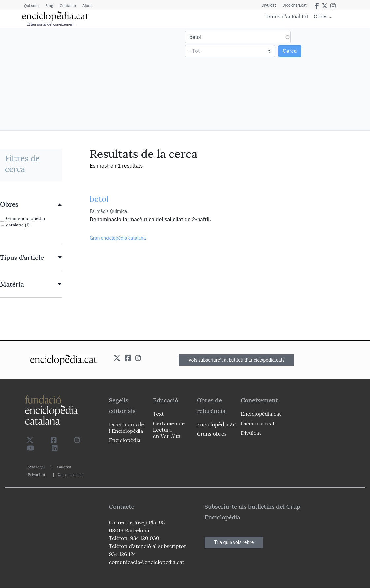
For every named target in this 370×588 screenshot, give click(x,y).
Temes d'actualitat (287, 17)
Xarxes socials (71, 475)
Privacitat (36, 475)
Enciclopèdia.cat (261, 414)
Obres (321, 16)
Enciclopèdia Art (217, 424)
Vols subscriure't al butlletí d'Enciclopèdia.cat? (237, 360)
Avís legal (36, 467)
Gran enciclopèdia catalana (118, 238)
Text (158, 414)
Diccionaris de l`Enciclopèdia (127, 427)
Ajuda (88, 5)
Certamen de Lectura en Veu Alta (169, 430)
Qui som (31, 5)
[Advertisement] (93, 79)
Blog (49, 5)
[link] (31, 204)
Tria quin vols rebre (234, 542)
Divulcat (269, 5)
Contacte (68, 5)
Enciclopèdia (125, 440)
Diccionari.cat (295, 5)
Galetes (64, 467)
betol (99, 199)
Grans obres (212, 434)
